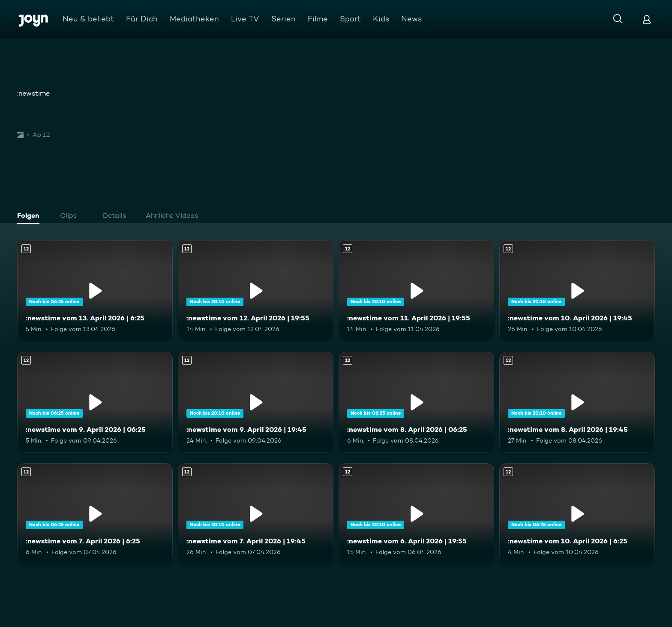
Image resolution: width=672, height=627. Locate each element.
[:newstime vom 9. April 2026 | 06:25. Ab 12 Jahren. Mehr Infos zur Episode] (95, 402)
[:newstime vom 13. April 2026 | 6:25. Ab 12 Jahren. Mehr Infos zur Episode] (95, 291)
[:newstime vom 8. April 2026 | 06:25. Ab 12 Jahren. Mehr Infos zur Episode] (416, 402)
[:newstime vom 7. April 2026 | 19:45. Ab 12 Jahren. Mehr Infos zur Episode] (256, 514)
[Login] (647, 19)
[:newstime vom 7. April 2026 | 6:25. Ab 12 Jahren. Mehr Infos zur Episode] (95, 514)
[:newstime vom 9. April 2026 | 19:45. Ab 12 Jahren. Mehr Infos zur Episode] (256, 402)
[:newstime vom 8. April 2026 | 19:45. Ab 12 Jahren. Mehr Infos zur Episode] (577, 402)
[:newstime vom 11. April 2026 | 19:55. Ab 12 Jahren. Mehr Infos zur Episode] (416, 291)
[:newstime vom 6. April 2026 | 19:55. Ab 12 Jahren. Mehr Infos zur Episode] (416, 514)
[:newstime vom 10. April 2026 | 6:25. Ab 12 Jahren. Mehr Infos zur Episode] (577, 514)
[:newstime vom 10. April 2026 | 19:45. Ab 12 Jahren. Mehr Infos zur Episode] (577, 291)
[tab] (30, 217)
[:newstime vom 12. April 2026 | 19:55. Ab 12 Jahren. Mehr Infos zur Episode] (256, 291)
